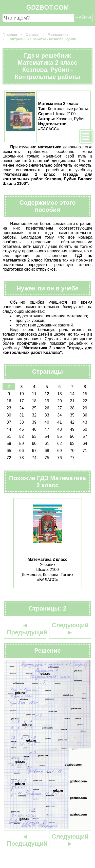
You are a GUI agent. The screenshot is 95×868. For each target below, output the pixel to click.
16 (9, 401)
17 (22, 401)
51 (9, 436)
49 (72, 429)
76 (60, 458)
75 (47, 458)
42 (72, 422)
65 (9, 451)
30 (9, 415)
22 (85, 401)
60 (34, 444)
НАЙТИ (83, 18)
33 (47, 415)
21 (72, 401)
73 (22, 458)
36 (85, 415)
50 (85, 429)
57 (85, 436)
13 (60, 394)
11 (34, 394)
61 (47, 444)
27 (60, 408)
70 (72, 451)
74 (34, 458)
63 (72, 444)
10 (22, 394)
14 (72, 394)
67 (34, 451)
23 (9, 408)
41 (60, 422)
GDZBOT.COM (47, 7)
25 (34, 408)
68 (47, 451)
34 (60, 415)
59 (22, 444)
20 (60, 401)
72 (9, 458)
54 (47, 436)
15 (85, 394)
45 (22, 429)
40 (47, 422)
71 (85, 451)
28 (72, 408)
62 (60, 444)
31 (22, 415)
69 (60, 451)
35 (72, 415)
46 (34, 429)
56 (72, 436)
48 (60, 429)
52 (22, 436)
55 (60, 436)
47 (47, 429)
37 (9, 422)
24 (22, 408)
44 (9, 429)
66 (22, 451)
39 (34, 422)
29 (85, 408)
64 (85, 444)
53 (34, 436)
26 (47, 408)
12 (47, 394)
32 (34, 415)
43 (85, 422)
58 (9, 444)
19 (47, 401)
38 (22, 422)
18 (34, 401)
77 (72, 458)
